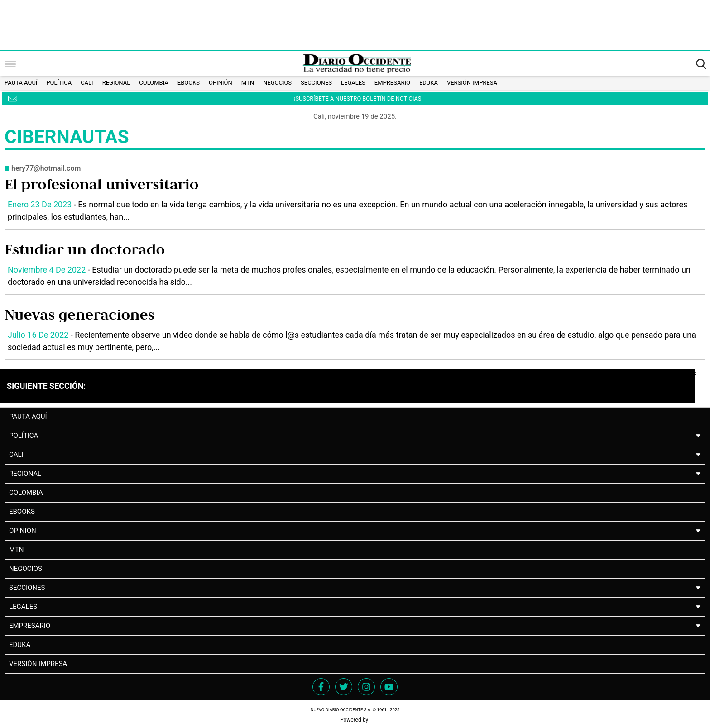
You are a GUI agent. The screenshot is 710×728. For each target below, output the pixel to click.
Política (59, 83)
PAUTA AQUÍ (21, 83)
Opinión (221, 83)
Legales (353, 83)
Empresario (392, 83)
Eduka (429, 83)
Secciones (316, 83)
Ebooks (189, 83)
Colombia (154, 83)
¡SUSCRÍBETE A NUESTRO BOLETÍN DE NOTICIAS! (358, 98)
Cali (87, 83)
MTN (248, 83)
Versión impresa (472, 83)
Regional (116, 83)
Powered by (355, 720)
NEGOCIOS (277, 83)
